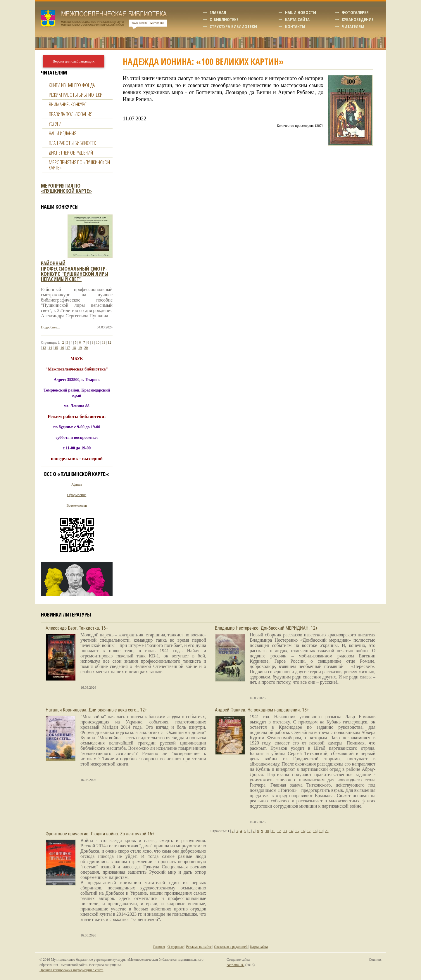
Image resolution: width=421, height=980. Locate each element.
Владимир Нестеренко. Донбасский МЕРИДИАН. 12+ (266, 628)
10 (98, 342)
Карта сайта (297, 19)
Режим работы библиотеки (76, 95)
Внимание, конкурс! (68, 104)
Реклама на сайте (199, 947)
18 (74, 348)
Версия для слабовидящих (74, 61)
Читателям (353, 26)
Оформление (77, 495)
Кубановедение (358, 19)
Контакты (295, 26)
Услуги (55, 124)
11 (103, 342)
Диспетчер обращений (71, 153)
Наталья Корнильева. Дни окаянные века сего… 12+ (96, 710)
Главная (218, 12)
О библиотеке (224, 19)
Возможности (77, 505)
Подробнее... (50, 327)
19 (80, 348)
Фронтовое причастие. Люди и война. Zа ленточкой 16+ (100, 834)
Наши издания (63, 133)
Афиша (77, 484)
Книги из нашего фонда (72, 85)
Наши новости (301, 12)
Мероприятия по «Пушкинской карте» (79, 165)
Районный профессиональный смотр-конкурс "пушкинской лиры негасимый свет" (75, 271)
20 (86, 348)
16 (62, 348)
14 (50, 348)
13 (44, 348)
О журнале (176, 947)
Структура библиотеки (233, 26)
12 (109, 342)
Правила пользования (71, 114)
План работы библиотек (72, 143)
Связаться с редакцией (231, 947)
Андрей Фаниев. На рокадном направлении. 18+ (262, 710)
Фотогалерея (355, 12)
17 (68, 348)
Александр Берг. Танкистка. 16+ (77, 628)
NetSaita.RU (235, 965)
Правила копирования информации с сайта (71, 970)
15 (56, 348)
